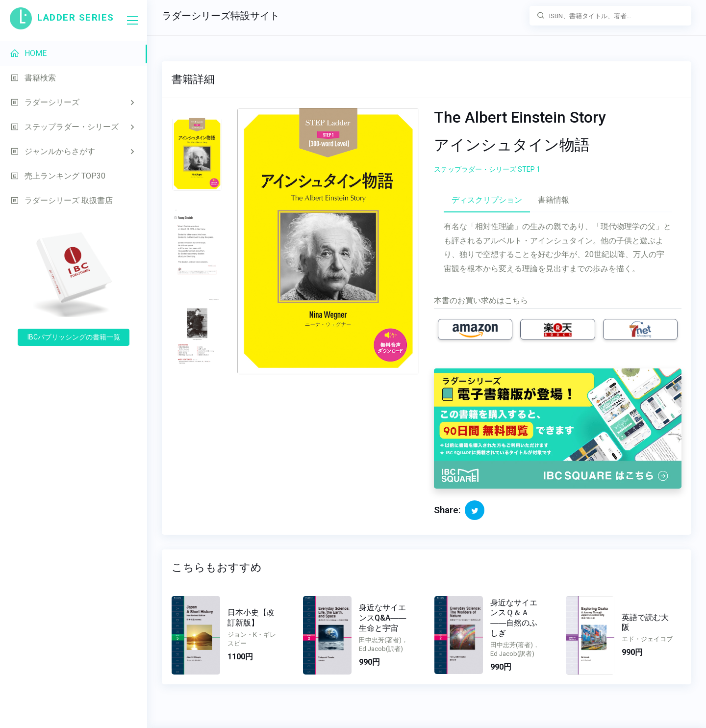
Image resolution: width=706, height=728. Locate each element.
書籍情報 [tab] (554, 200)
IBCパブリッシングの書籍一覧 (74, 337)
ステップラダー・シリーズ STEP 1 (487, 169)
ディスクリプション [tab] (487, 200)
